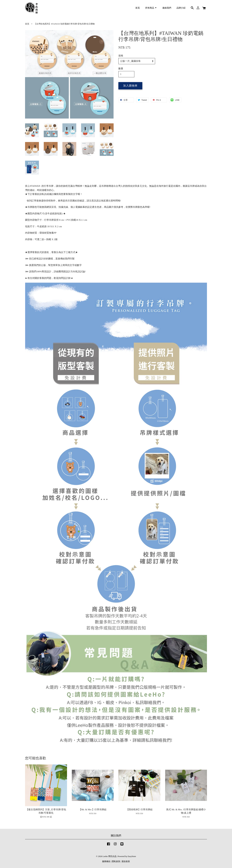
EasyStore (132, 856)
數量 (121, 69)
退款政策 (126, 861)
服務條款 (106, 861)
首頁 (138, 8)
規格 (121, 56)
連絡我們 (167, 8)
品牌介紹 (181, 8)
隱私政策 (116, 861)
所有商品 (151, 8)
